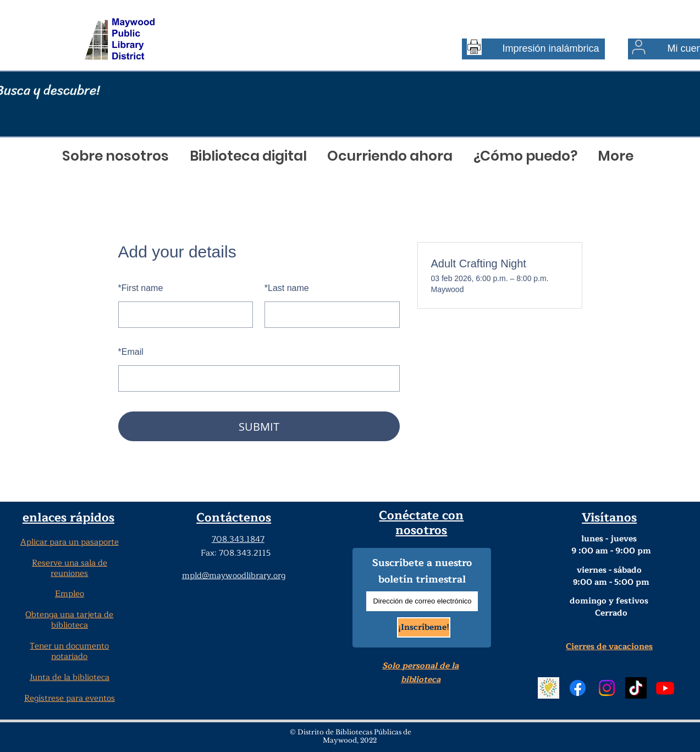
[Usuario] (639, 47)
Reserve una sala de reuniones (70, 568)
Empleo (70, 594)
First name (141, 288)
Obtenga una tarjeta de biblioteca (69, 620)
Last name (287, 288)
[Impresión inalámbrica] (533, 49)
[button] (116, 156)
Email (131, 352)
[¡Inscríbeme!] (424, 627)
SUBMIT (259, 427)
